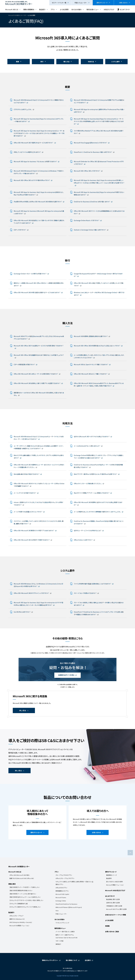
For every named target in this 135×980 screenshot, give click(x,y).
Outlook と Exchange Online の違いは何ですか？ (90, 230)
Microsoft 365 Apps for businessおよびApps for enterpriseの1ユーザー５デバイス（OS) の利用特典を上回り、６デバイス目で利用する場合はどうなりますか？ (99, 121)
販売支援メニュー (93, 9)
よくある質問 (64, 9)
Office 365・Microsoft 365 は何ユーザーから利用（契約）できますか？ (36, 374)
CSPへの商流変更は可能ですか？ (24, 364)
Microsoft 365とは (12, 9)
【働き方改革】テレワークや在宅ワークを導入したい (25, 887)
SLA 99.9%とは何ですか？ (22, 612)
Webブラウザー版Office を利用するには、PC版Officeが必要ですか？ (96, 474)
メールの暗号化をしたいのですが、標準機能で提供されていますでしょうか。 (97, 512)
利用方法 (91, 62)
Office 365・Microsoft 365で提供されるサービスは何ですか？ (34, 143)
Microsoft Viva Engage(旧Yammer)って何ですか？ (90, 143)
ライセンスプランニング (62, 923)
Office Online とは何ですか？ (83, 540)
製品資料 (109, 878)
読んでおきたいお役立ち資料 (115, 882)
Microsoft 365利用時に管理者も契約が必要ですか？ (91, 336)
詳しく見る (23, 710)
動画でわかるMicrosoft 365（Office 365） (22, 878)
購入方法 (66, 62)
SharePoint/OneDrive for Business (66, 904)
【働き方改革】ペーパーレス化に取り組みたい (23, 894)
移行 (42, 62)
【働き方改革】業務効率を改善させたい (21, 890)
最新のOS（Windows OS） (17, 919)
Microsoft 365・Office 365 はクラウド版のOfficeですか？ (32, 180)
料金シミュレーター (81, 3)
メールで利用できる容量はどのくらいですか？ (28, 512)
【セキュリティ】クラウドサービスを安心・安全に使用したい (26, 900)
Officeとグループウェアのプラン (65, 878)
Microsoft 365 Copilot (62, 894)
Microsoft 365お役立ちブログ (115, 890)
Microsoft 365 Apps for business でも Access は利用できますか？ (35, 161)
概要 (18, 62)
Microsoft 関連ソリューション (115, 885)
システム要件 (115, 62)
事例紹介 (58, 944)
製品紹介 (42, 9)
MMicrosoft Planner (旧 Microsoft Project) (69, 907)
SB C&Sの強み (76, 9)
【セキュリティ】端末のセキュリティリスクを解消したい (25, 907)
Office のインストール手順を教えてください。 (88, 484)
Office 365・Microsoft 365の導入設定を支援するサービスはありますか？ (37, 292)
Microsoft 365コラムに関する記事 (116, 909)
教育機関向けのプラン (62, 891)
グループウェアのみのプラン (64, 875)
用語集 (107, 926)
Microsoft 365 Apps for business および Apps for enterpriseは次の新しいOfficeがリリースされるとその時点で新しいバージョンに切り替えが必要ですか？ (99, 182)
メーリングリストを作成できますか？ (25, 493)
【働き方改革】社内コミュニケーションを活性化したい (25, 897)
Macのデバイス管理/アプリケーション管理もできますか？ (92, 493)
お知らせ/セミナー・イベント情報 (116, 915)
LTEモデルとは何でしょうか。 (23, 109)
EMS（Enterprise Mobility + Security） (21, 922)
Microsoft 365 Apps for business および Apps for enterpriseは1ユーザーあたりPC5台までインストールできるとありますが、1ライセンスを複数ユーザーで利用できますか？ (39, 133)
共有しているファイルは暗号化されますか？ (27, 152)
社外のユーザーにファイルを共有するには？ (88, 531)
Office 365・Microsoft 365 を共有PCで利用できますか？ (32, 540)
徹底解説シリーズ (111, 875)
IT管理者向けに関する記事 (114, 906)
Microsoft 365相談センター (19, 866)
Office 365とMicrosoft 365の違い (20, 875)
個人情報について (72, 960)
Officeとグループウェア (16, 916)
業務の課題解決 (29, 9)
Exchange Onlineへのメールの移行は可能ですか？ (30, 274)
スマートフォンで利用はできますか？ (85, 593)
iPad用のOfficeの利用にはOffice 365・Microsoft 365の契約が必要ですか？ (38, 202)
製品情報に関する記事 (113, 899)
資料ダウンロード (102, 3)
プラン (53, 9)
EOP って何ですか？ (20, 230)
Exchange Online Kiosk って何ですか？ (87, 220)
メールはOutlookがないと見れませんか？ (87, 446)
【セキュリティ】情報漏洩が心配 (19, 904)
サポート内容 (59, 941)
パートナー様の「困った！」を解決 (65, 932)
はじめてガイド (125, 9)
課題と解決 (12, 884)
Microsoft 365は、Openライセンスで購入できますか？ (91, 364)
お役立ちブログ (109, 9)
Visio (57, 911)
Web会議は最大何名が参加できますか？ (27, 474)
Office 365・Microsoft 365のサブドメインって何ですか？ (31, 593)
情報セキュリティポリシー (50, 960)
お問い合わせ (123, 3)
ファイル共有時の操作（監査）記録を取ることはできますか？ (92, 584)
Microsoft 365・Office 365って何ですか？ (87, 171)
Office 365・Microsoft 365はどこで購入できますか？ (91, 374)
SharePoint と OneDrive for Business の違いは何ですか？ (93, 152)
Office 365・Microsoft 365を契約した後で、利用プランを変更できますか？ (37, 383)
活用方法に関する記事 (113, 903)
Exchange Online (61, 901)
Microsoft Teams (61, 897)
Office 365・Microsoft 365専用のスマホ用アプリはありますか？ (34, 531)
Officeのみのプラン (61, 888)
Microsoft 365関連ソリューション (19, 926)
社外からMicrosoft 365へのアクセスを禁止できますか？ (92, 437)
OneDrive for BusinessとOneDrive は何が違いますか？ (92, 202)
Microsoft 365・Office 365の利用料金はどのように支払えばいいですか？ (97, 346)
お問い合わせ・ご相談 (112, 932)
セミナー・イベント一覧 (59, 3)
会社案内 (88, 960)
